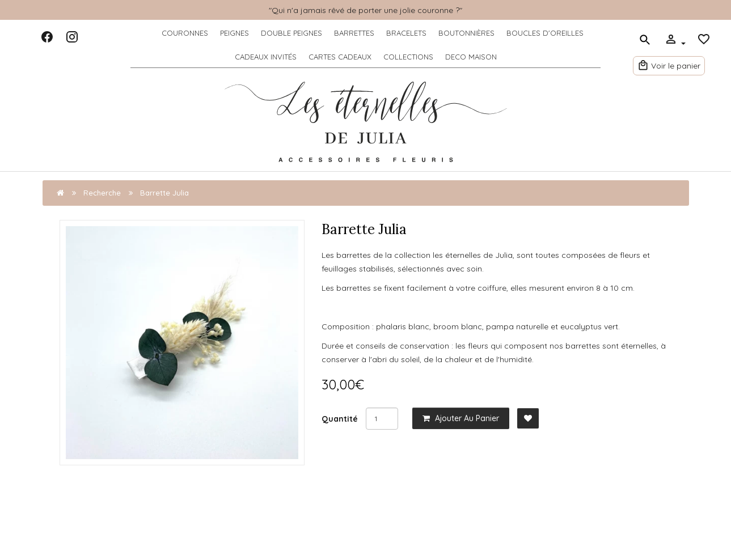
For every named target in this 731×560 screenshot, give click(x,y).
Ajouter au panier (461, 418)
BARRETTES (354, 33)
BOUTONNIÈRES (466, 33)
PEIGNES (234, 33)
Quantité (340, 419)
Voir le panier (669, 64)
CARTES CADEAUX (340, 57)
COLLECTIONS (408, 57)
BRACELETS (406, 33)
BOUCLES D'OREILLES (545, 33)
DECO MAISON (471, 57)
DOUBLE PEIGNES (291, 33)
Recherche (102, 193)
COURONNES (185, 33)
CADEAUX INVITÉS (266, 57)
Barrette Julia (164, 193)
